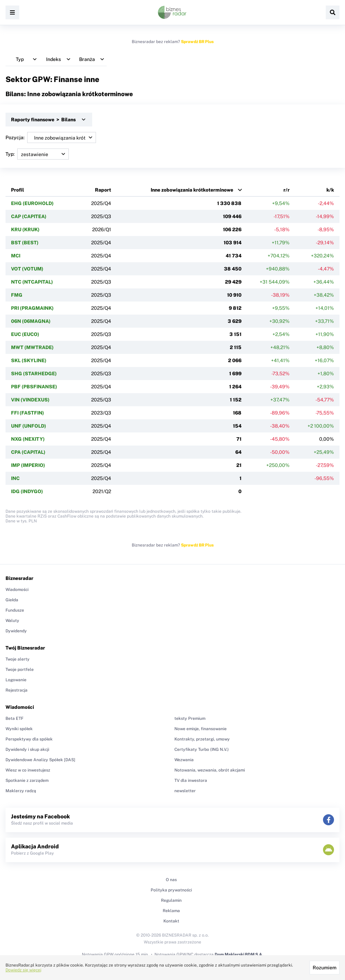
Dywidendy (16, 631)
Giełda (12, 600)
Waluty (12, 621)
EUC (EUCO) (25, 334)
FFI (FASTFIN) (28, 413)
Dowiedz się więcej (23, 970)
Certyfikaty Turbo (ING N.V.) (202, 749)
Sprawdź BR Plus (197, 42)
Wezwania (184, 760)
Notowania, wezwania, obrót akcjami (210, 770)
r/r (287, 190)
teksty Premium (190, 718)
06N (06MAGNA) (31, 321)
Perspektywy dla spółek (29, 739)
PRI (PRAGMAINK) (32, 308)
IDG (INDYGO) (27, 491)
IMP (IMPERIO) (28, 465)
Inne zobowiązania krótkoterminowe (192, 190)
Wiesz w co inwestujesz (28, 770)
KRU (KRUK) (25, 229)
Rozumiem (325, 968)
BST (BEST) (25, 243)
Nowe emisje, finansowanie (201, 729)
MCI (16, 256)
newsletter (185, 791)
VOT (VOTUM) (27, 269)
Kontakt (171, 921)
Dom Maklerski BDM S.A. (239, 955)
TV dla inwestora (191, 780)
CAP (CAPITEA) (29, 216)
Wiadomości (17, 590)
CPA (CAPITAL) (28, 452)
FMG (17, 295)
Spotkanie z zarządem (27, 780)
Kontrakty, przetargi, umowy (202, 739)
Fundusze (15, 610)
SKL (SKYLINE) (29, 360)
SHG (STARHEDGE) (34, 374)
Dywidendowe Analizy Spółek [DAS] (40, 760)
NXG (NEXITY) (28, 439)
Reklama (171, 911)
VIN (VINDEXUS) (30, 400)
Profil (18, 190)
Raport (103, 190)
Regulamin (171, 900)
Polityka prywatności (171, 890)
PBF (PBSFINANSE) (34, 387)
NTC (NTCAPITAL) (32, 282)
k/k (330, 190)
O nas (171, 880)
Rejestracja (17, 690)
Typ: (37, 154)
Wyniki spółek (19, 729)
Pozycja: (51, 137)
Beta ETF (14, 718)
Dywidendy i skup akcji (27, 749)
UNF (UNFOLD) (29, 426)
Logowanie (16, 680)
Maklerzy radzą (21, 791)
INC (15, 478)
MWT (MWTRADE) (32, 347)
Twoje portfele (20, 670)
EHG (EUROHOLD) (32, 203)
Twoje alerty (18, 659)
